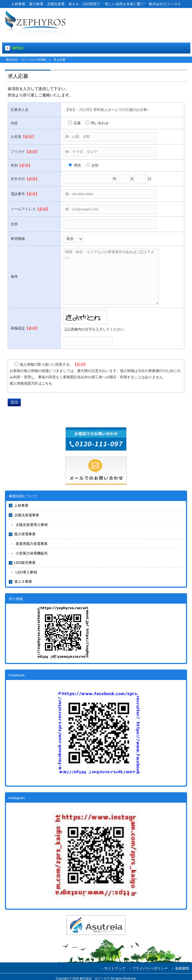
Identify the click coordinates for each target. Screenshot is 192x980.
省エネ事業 (23, 582)
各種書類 (182, 968)
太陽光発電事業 (27, 515)
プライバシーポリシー (150, 968)
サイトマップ (115, 968)
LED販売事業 (25, 563)
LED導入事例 (26, 572)
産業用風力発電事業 (32, 544)
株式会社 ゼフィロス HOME (26, 60)
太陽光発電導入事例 (32, 525)
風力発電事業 (25, 534)
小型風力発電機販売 (32, 553)
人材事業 (21, 506)
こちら (47, 383)
